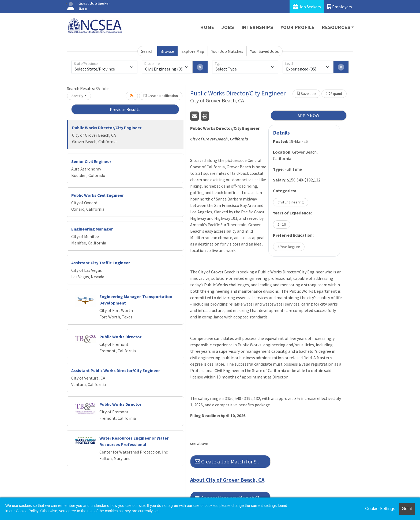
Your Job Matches (227, 51)
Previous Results (125, 109)
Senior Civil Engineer (91, 161)
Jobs (228, 27)
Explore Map (193, 51)
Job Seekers (307, 7)
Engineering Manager (92, 229)
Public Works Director (120, 337)
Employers (340, 7)
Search (147, 51)
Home (207, 27)
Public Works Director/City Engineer (107, 128)
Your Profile (298, 27)
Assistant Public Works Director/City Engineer (116, 370)
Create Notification (161, 96)
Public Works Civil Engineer (97, 195)
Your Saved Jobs (265, 51)
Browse (167, 51)
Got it (407, 509)
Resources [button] (336, 27)
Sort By (77, 96)
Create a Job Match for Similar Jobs (233, 461)
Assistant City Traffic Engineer (101, 263)
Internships (257, 27)
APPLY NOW (308, 116)
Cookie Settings (380, 509)
